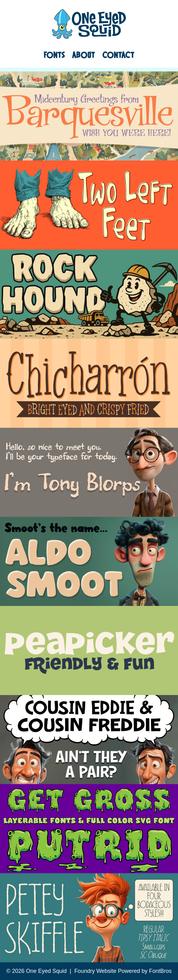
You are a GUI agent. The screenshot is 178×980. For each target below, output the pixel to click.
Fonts (54, 55)
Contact (118, 55)
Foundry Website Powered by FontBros (123, 971)
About (84, 55)
